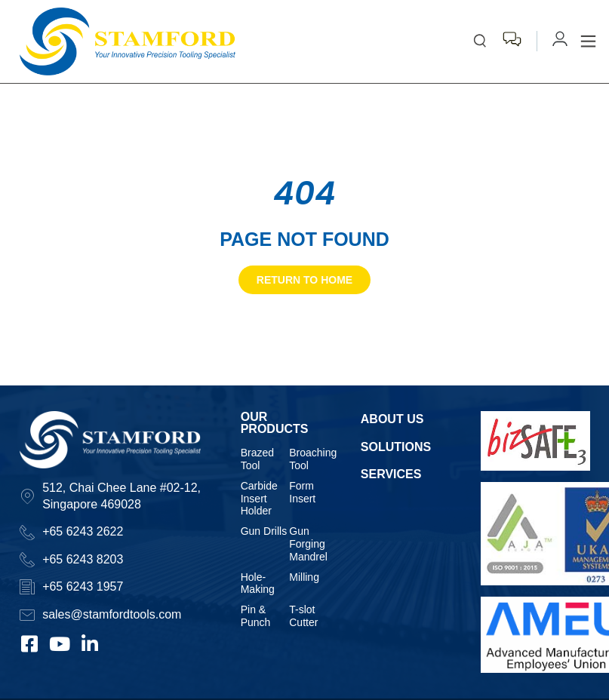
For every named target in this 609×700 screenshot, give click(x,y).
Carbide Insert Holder (259, 499)
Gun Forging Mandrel (308, 544)
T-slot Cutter (303, 616)
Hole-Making (258, 583)
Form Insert (302, 492)
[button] (588, 41)
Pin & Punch (256, 616)
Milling (304, 577)
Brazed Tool (257, 459)
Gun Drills (264, 531)
